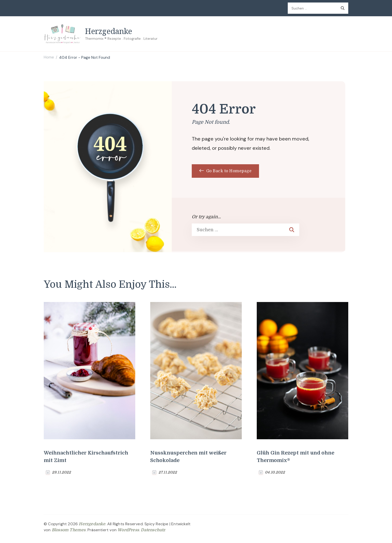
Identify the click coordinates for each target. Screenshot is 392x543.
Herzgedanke (108, 31)
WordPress (128, 530)
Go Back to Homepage (225, 171)
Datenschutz (153, 530)
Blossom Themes (69, 530)
